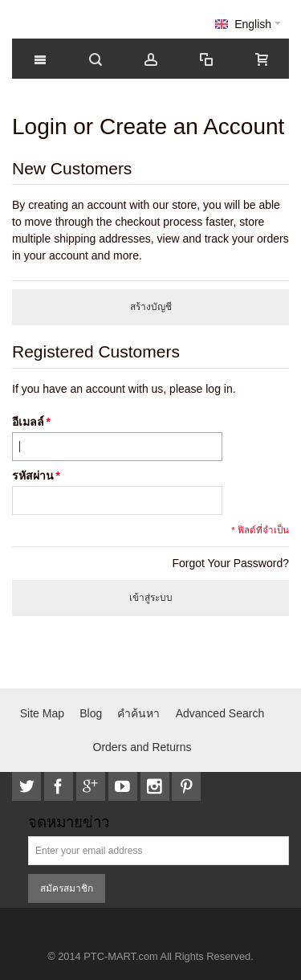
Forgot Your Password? (230, 563)
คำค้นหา (138, 713)
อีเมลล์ (28, 422)
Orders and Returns (142, 747)
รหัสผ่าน (33, 476)
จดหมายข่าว (69, 823)
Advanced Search (220, 713)
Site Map (42, 713)
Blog (91, 713)
